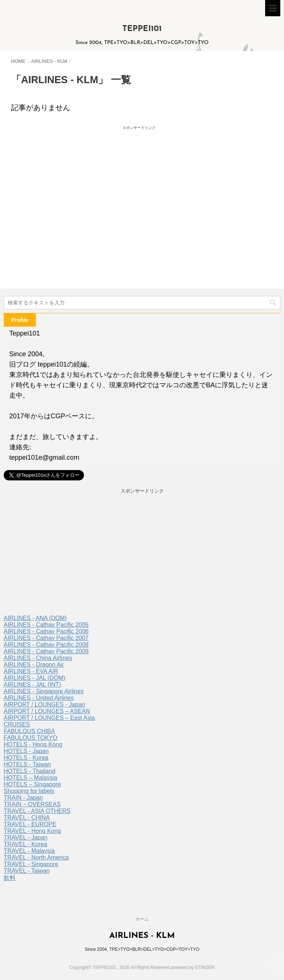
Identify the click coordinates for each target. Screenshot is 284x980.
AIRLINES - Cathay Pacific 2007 (46, 638)
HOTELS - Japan (26, 751)
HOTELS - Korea (26, 758)
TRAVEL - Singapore (31, 864)
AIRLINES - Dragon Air (34, 665)
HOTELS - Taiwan (27, 764)
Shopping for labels (29, 791)
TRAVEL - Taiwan (27, 871)
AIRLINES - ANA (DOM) (35, 618)
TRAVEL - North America (36, 857)
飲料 (10, 878)
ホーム (142, 919)
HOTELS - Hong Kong (33, 744)
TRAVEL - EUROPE (30, 824)
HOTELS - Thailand (29, 771)
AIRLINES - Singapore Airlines (44, 691)
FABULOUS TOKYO (31, 738)
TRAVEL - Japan (26, 838)
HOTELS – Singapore (32, 784)
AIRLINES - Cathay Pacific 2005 (46, 625)
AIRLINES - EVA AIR (31, 671)
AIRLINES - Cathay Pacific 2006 (46, 631)
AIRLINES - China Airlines (38, 658)
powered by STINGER (193, 967)
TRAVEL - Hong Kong (32, 831)
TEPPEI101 (142, 29)
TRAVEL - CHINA (27, 818)
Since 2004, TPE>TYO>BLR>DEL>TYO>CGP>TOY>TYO (142, 949)
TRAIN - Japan (23, 798)
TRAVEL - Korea (25, 844)
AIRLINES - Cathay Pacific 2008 (46, 645)
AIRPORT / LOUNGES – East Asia (49, 718)
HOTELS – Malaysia (31, 778)
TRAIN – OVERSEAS (32, 804)
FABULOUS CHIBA (29, 731)
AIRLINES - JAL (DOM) (35, 678)
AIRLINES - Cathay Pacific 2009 (46, 651)
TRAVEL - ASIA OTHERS (37, 811)
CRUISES (17, 724)
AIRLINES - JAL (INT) (32, 685)
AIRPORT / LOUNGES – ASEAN (47, 711)
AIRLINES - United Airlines (39, 698)
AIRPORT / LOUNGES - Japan (44, 705)
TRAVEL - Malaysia (29, 851)
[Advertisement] (75, 196)
